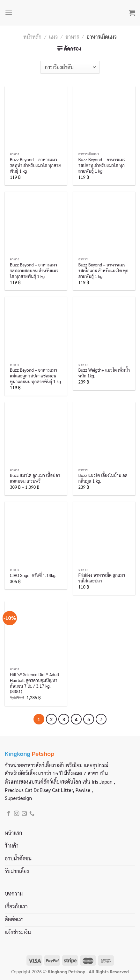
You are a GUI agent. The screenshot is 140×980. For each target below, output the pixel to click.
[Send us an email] (24, 814)
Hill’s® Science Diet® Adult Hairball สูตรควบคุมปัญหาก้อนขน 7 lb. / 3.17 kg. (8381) (35, 683)
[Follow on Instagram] (17, 814)
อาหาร (72, 37)
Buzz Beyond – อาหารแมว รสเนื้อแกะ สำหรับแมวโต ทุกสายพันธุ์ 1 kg (103, 270)
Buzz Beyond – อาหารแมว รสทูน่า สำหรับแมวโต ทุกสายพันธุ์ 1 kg (35, 165)
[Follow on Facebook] (9, 814)
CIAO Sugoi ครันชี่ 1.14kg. (33, 575)
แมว (53, 37)
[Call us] (32, 814)
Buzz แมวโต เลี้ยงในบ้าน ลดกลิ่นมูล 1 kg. (103, 478)
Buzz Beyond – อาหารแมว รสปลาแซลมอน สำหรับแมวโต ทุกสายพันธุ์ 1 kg (34, 270)
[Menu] (9, 13)
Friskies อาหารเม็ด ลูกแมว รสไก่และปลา (102, 578)
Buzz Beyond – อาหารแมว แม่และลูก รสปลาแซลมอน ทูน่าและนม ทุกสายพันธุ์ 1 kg (35, 375)
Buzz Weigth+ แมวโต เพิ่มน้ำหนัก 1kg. (104, 373)
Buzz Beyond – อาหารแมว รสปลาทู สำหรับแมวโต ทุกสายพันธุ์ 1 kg (102, 165)
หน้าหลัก (32, 37)
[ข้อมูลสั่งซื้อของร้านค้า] (70, 67)
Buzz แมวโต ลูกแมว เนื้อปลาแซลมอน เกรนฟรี (35, 478)
